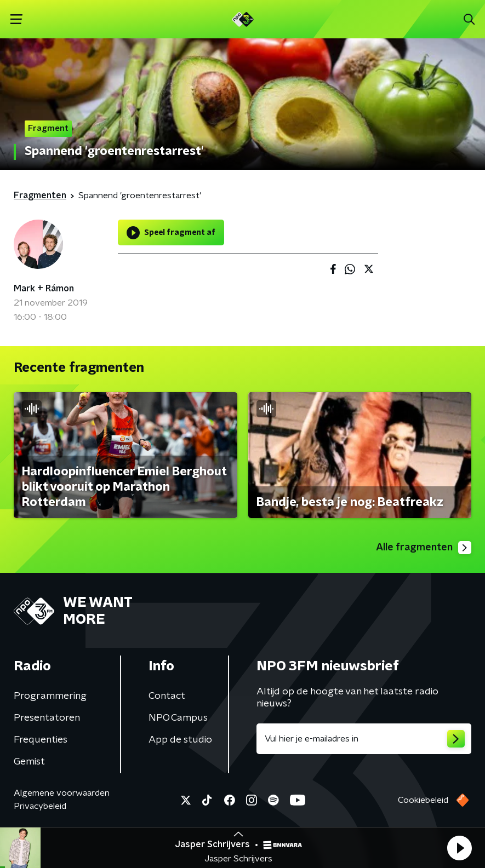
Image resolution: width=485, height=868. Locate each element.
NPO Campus (178, 718)
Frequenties (41, 740)
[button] (459, 848)
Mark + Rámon (44, 289)
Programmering (50, 696)
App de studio (180, 740)
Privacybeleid (40, 806)
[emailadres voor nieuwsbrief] (364, 739)
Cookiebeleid (423, 800)
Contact (167, 696)
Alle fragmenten (424, 548)
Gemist (29, 762)
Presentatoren (47, 718)
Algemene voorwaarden (62, 793)
